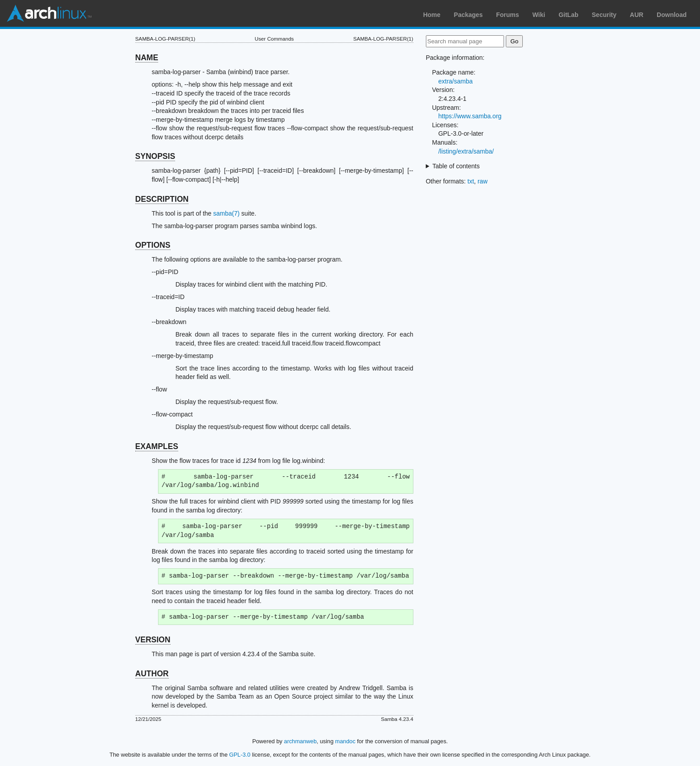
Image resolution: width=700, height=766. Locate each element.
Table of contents (456, 166)
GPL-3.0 (240, 755)
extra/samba (456, 81)
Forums (507, 15)
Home (432, 15)
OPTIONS (153, 245)
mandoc (346, 741)
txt (471, 181)
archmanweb (300, 741)
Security (604, 15)
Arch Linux (49, 13)
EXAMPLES (157, 446)
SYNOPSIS (155, 156)
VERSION (153, 640)
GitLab (568, 15)
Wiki (539, 15)
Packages (469, 15)
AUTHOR (152, 674)
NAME (147, 58)
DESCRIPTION (162, 199)
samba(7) (227, 213)
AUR (637, 15)
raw (483, 181)
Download (672, 15)
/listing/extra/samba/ (466, 151)
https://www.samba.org (470, 116)
